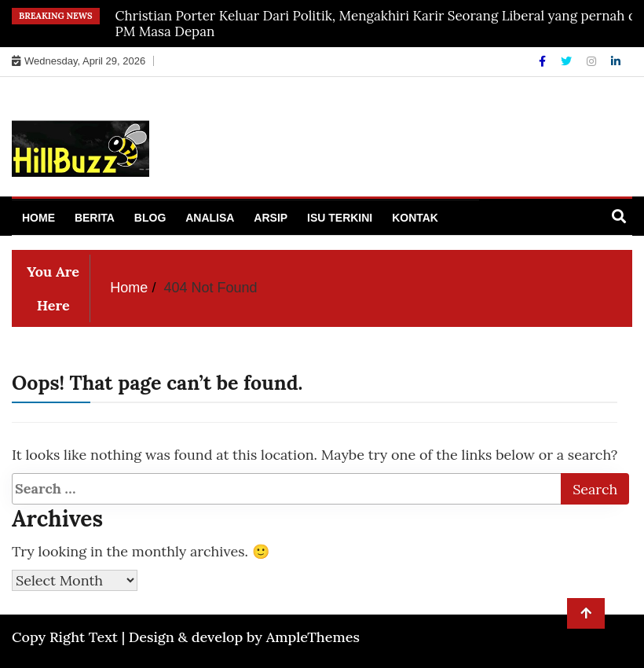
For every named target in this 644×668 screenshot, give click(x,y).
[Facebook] (544, 61)
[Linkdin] (616, 61)
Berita (95, 218)
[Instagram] (593, 61)
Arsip (271, 218)
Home (38, 218)
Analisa (210, 218)
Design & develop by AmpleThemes (244, 637)
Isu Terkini (340, 218)
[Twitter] (568, 61)
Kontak (415, 218)
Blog (150, 218)
